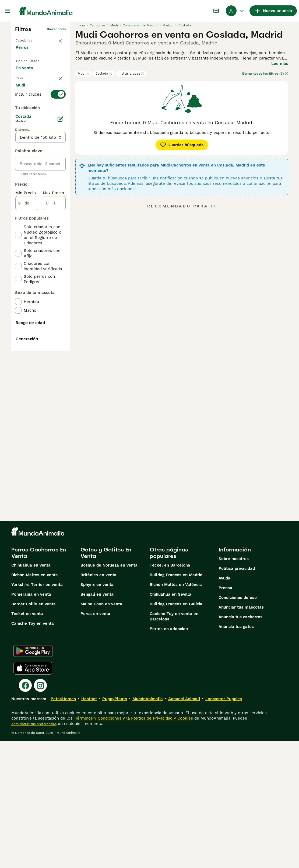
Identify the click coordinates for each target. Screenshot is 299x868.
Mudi (84, 74)
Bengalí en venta (97, 721)
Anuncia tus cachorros (240, 744)
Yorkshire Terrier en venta (37, 712)
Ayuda (224, 705)
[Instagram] (40, 813)
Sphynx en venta (97, 712)
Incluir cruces (131, 74)
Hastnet (89, 826)
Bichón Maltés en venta (35, 702)
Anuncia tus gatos (236, 754)
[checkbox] (18, 144)
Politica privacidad (237, 696)
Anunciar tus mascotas (241, 734)
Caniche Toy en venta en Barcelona (174, 744)
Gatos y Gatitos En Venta (106, 680)
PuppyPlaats (115, 826)
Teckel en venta (27, 741)
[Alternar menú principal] (8, 11)
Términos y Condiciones (98, 845)
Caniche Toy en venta (33, 751)
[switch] (40, 117)
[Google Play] (33, 778)
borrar (61, 108)
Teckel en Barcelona (170, 692)
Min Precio (26, 326)
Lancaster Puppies (224, 826)
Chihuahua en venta (31, 692)
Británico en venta (99, 702)
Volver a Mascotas (30, 38)
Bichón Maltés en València (176, 712)
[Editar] (60, 252)
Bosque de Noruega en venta (109, 692)
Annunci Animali (184, 826)
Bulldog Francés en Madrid (176, 702)
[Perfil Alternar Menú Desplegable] (235, 11)
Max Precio (53, 326)
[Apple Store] (33, 795)
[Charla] (216, 11)
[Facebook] (25, 813)
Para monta (31, 95)
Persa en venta (95, 741)
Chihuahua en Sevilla (170, 721)
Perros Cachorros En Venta (39, 680)
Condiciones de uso (238, 725)
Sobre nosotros (234, 686)
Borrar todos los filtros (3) (265, 74)
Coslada (104, 74)
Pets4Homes (63, 826)
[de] (27, 336)
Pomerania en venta (31, 721)
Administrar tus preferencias (34, 851)
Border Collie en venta (34, 731)
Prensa (225, 715)
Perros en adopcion (169, 756)
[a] (54, 336)
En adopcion (32, 82)
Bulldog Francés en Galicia (176, 731)
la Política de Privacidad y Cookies (159, 845)
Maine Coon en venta (101, 731)
